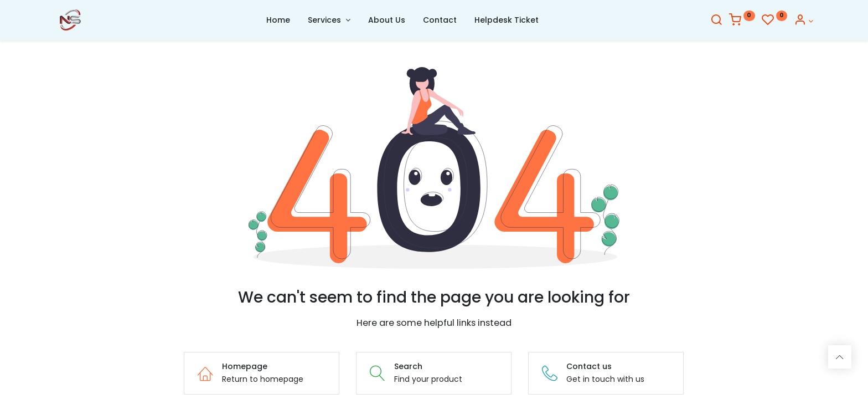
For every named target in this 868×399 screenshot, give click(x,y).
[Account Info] (804, 21)
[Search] (716, 21)
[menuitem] (278, 21)
